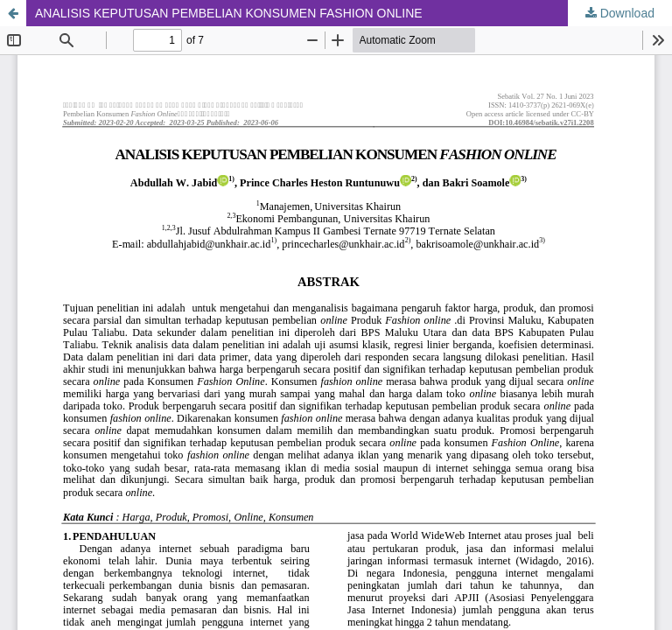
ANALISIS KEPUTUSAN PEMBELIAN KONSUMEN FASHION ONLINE (229, 13)
